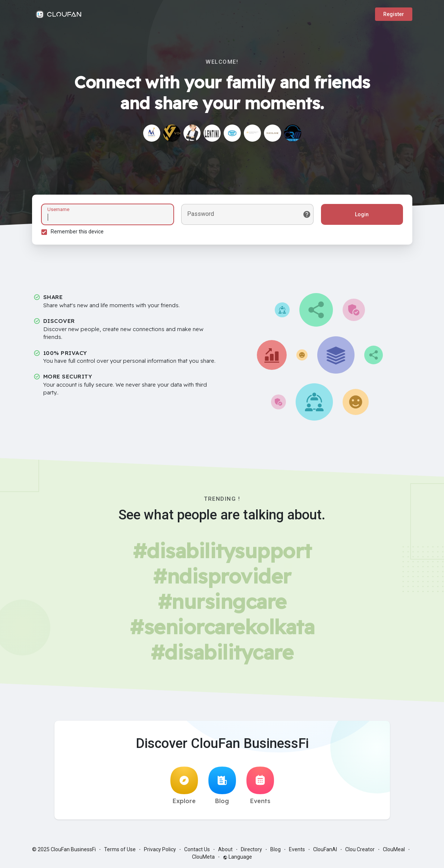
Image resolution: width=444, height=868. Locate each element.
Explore (184, 786)
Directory (251, 849)
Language (237, 857)
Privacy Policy (160, 849)
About (225, 849)
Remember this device (77, 232)
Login (362, 214)
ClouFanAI (325, 849)
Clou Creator (360, 849)
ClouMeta (203, 857)
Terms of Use (120, 849)
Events (260, 786)
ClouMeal (394, 849)
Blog (222, 786)
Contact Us (197, 849)
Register (394, 14)
